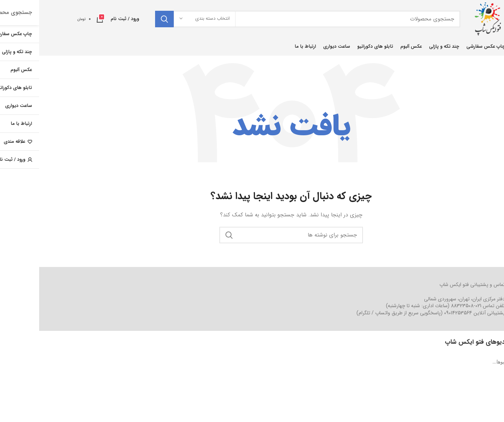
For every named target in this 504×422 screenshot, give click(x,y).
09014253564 (419, 313)
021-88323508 (427, 306)
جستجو (125, 19)
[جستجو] (269, 19)
